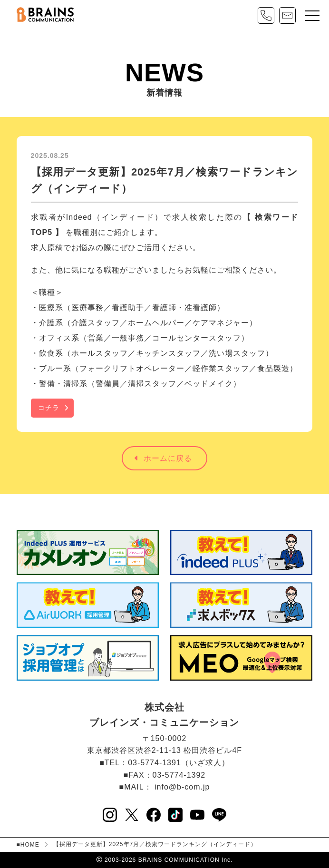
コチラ (49, 408)
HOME (30, 845)
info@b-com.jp (182, 787)
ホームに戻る (163, 458)
